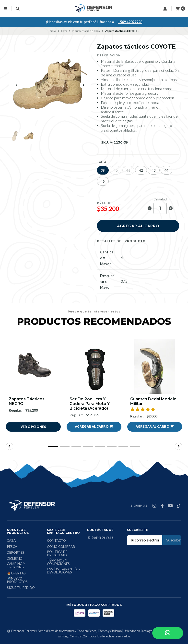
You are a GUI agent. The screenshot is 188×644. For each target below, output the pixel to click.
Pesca (12, 547)
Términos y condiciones (58, 562)
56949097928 (100, 538)
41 (128, 170)
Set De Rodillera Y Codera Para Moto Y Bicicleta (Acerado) (90, 404)
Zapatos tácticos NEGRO (27, 401)
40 (116, 170)
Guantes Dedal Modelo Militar (153, 401)
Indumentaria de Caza (86, 31)
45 (103, 181)
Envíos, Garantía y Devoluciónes (64, 571)
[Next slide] (83, 85)
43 (154, 170)
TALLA (102, 162)
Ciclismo (15, 559)
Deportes (16, 553)
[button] (94, 427)
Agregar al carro (138, 226)
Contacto (56, 541)
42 (141, 170)
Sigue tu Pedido (21, 588)
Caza (64, 31)
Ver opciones (33, 427)
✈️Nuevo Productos (17, 580)
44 (166, 170)
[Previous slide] (16, 85)
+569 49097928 (130, 22)
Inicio (52, 31)
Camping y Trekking (16, 566)
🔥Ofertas (16, 573)
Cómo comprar (61, 547)
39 (103, 170)
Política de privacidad (57, 554)
